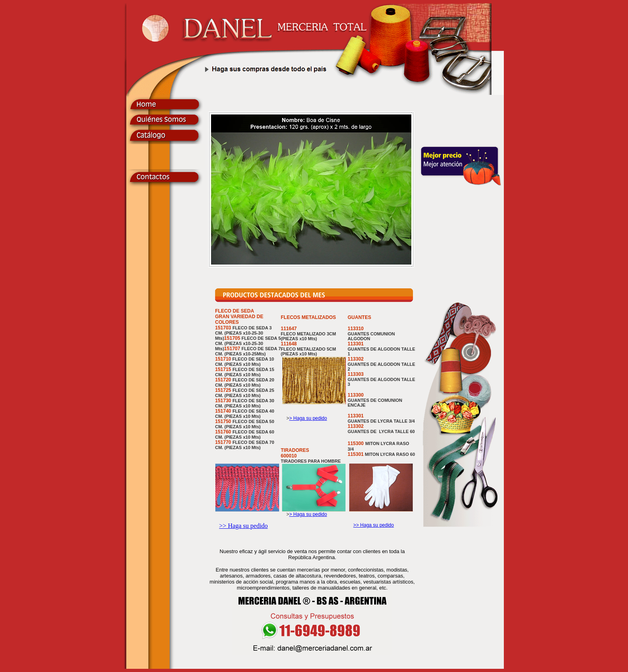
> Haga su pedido (308, 418)
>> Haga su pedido (244, 526)
